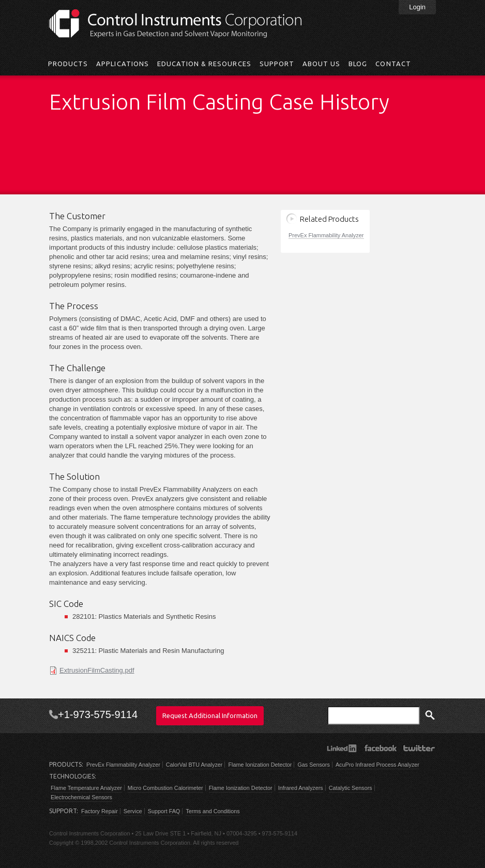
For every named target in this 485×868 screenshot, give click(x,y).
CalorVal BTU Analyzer (194, 765)
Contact (393, 64)
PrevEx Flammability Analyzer (326, 235)
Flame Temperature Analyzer (86, 788)
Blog (358, 64)
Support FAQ (164, 811)
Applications (122, 64)
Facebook (380, 748)
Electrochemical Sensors (81, 797)
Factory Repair (100, 811)
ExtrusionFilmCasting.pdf (97, 670)
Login (417, 7)
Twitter (419, 748)
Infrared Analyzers (301, 788)
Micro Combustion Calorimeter (165, 788)
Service (133, 811)
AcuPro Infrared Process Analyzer (377, 765)
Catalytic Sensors (351, 788)
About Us (321, 64)
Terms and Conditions (213, 811)
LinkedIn (342, 748)
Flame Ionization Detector (260, 765)
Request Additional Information (210, 715)
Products (68, 64)
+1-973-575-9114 (98, 714)
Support (277, 64)
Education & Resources (204, 64)
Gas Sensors (313, 765)
